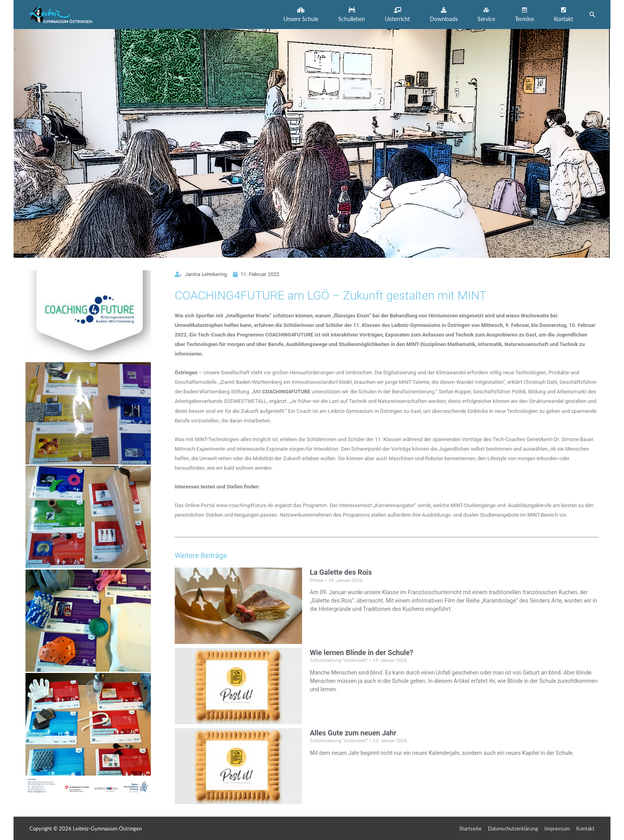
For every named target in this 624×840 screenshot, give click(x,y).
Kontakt (585, 828)
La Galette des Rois (341, 572)
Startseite (470, 828)
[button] (301, 15)
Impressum (557, 828)
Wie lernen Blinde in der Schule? (362, 652)
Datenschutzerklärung (513, 828)
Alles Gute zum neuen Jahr (353, 733)
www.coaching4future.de (245, 505)
